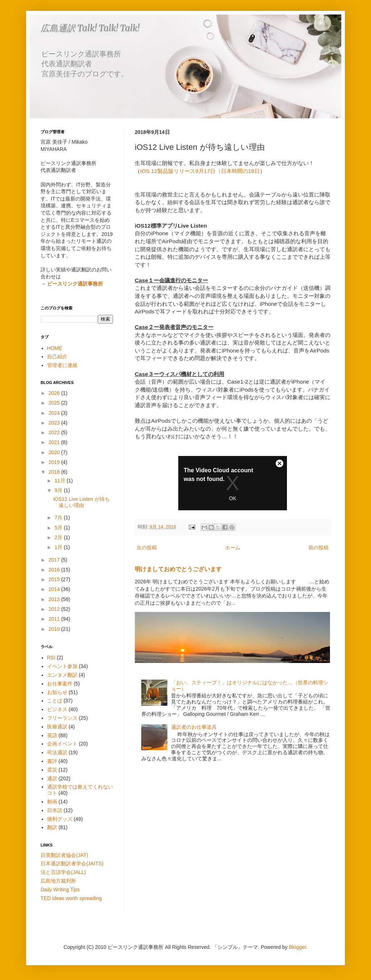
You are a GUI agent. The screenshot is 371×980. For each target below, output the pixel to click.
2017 (55, 560)
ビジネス (57, 709)
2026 (55, 393)
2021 (55, 442)
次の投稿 (147, 548)
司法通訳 (57, 752)
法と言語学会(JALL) (63, 872)
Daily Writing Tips (60, 890)
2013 (55, 599)
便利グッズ (60, 819)
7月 (59, 518)
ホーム (233, 548)
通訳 (52, 778)
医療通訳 (57, 727)
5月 (59, 528)
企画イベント (62, 744)
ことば (55, 701)
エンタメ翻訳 (62, 675)
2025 (55, 403)
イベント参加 (62, 666)
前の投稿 (318, 548)
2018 (55, 472)
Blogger (298, 947)
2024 (55, 413)
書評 (52, 761)
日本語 (55, 810)
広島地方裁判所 (58, 881)
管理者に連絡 (62, 365)
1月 (59, 547)
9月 (59, 490)
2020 (55, 452)
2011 (55, 619)
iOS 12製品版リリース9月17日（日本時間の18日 (200, 171)
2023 (55, 423)
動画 (52, 802)
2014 (55, 589)
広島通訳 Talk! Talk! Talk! (90, 28)
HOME (55, 348)
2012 (55, 609)
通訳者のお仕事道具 (194, 727)
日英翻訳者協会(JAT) (64, 855)
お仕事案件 (60, 684)
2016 (55, 570)
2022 (55, 432)
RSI (51, 658)
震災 (52, 770)
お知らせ (57, 692)
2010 (55, 629)
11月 (60, 481)
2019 (55, 462)
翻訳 (52, 827)
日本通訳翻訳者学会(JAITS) (72, 863)
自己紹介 (57, 356)
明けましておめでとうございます (178, 569)
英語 (52, 735)
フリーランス (62, 718)
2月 (59, 537)
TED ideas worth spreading (71, 898)
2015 (55, 579)
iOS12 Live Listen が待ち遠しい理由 (82, 502)
